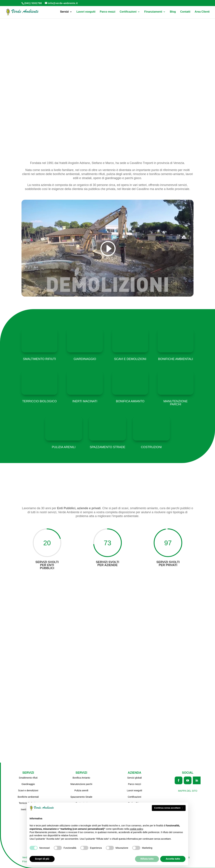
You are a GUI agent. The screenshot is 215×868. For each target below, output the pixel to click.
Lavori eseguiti (86, 12)
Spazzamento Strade (81, 796)
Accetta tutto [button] (173, 859)
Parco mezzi (107, 12)
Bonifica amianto (130, 401)
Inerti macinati (85, 401)
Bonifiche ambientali (176, 359)
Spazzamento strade (107, 447)
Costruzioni (151, 447)
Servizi (64, 12)
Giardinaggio (85, 359)
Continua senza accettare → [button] (169, 808)
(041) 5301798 (33, 3)
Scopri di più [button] (42, 859)
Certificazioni (128, 12)
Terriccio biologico (39, 401)
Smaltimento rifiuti (39, 359)
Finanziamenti (153, 12)
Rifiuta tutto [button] (147, 859)
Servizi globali (135, 777)
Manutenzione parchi (176, 403)
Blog (173, 12)
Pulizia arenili (64, 447)
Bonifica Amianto (81, 777)
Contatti (185, 12)
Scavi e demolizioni (130, 359)
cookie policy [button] (136, 829)
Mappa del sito (188, 790)
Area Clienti (202, 12)
